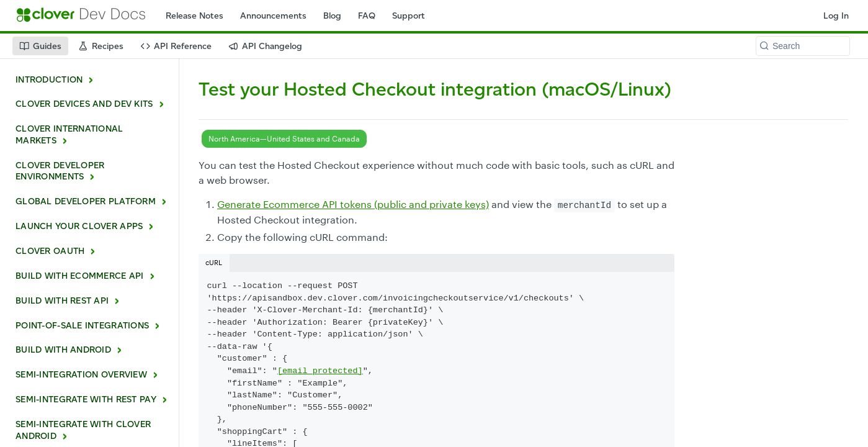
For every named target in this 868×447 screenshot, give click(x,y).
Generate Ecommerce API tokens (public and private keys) (353, 204)
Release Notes (195, 16)
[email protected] (320, 371)
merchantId (584, 205)
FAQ (367, 16)
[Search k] (803, 46)
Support (409, 16)
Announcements (273, 16)
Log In (836, 16)
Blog (332, 16)
